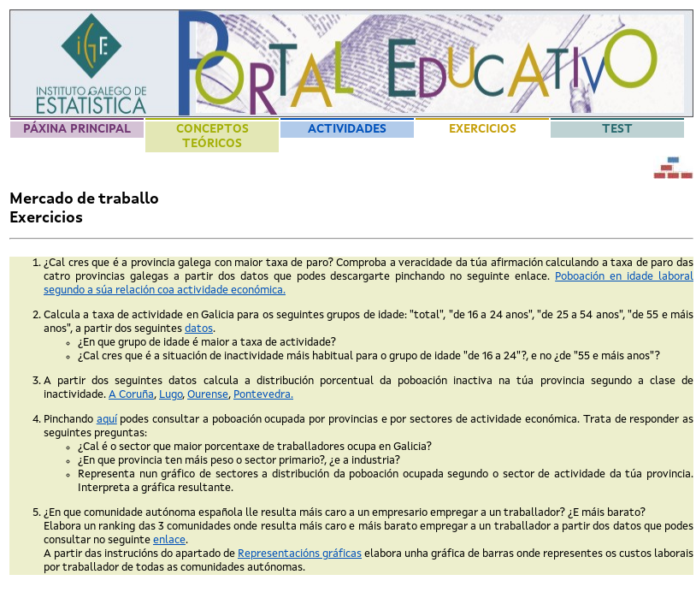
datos (199, 329)
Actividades (347, 129)
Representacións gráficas (300, 554)
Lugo (171, 395)
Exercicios (483, 129)
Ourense (208, 395)
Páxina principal (77, 129)
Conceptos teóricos (212, 136)
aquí (107, 420)
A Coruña (131, 395)
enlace (169, 540)
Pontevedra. (263, 395)
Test (617, 129)
